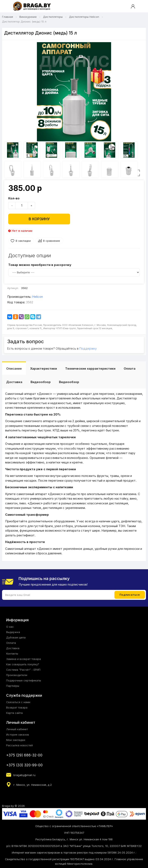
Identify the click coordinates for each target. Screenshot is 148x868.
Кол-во (14, 198)
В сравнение (52, 241)
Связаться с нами (18, 702)
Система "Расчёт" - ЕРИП (23, 670)
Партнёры (13, 686)
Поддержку (88, 348)
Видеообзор (41, 382)
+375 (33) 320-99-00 (24, 765)
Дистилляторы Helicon (84, 17)
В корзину (39, 219)
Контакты (12, 654)
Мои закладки (16, 740)
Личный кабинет (17, 729)
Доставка (14, 382)
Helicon (38, 297)
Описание (14, 369)
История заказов (18, 735)
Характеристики (43, 369)
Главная (8, 17)
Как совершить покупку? (23, 664)
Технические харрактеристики (90, 369)
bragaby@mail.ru (24, 775)
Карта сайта (14, 713)
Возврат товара (17, 707)
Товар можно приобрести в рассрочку (40, 265)
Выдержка (13, 632)
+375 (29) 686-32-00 (24, 755)
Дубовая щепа (16, 637)
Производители (17, 675)
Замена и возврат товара (23, 659)
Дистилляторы (53, 17)
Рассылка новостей (19, 745)
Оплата (130, 369)
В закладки (23, 241)
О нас (10, 627)
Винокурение (28, 17)
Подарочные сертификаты (24, 680)
